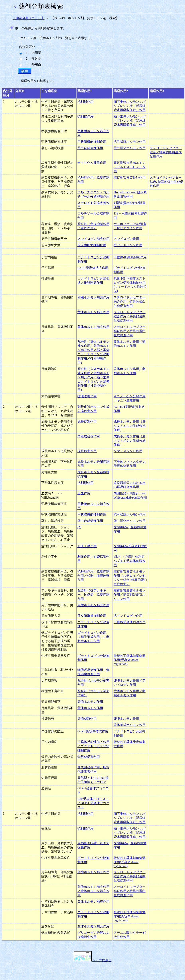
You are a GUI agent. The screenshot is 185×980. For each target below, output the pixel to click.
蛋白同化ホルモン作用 (130, 148)
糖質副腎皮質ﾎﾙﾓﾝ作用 (130, 178)
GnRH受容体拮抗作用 (93, 268)
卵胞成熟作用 (87, 719)
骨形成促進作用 (89, 757)
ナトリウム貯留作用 (92, 163)
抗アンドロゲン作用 (128, 245)
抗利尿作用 (85, 102)
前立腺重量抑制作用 (92, 616)
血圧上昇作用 (87, 546)
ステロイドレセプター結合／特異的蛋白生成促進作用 (166, 152)
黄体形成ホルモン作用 (130, 725)
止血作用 (84, 493)
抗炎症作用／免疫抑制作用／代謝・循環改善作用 (93, 576)
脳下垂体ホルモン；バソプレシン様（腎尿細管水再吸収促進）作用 (130, 106)
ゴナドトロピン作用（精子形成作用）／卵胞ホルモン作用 (93, 637)
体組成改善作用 (89, 436)
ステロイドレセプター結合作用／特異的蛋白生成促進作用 (130, 302)
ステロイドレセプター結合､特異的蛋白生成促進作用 (166, 182)
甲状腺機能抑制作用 (92, 142)
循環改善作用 (87, 396)
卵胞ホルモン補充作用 (93, 297)
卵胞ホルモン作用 (90, 702)
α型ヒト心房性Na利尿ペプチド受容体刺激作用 (130, 561)
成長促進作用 (87, 422)
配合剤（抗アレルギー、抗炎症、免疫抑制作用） (93, 595)
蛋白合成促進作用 (90, 148)
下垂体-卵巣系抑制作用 (130, 257)
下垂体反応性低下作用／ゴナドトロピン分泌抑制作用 (93, 746)
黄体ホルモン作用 (90, 708)
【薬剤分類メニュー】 (29, 18)
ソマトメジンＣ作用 (128, 451)
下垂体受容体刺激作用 (130, 622)
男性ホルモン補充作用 (93, 605)
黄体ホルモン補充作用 (93, 312)
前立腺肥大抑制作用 (92, 245)
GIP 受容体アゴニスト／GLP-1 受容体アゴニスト (93, 803)
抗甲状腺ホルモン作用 (130, 142)
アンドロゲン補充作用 (93, 239)
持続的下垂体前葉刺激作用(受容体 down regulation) (130, 660)
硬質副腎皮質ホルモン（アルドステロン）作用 (130, 167)
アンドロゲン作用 (126, 239)
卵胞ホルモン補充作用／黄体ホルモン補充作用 (93, 891)
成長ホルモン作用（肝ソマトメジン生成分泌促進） (130, 426)
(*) (79, 527)
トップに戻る (93, 960)
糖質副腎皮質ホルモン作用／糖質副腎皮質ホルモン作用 (130, 595)
